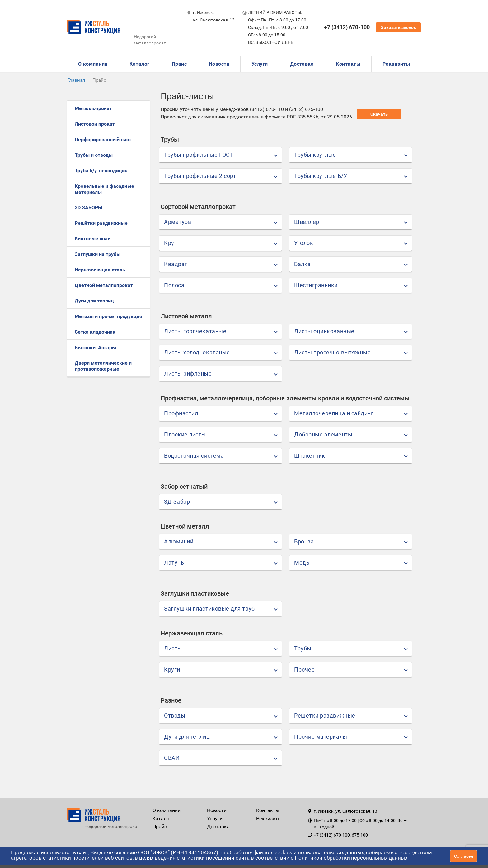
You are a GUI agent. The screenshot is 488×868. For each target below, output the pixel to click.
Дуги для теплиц (94, 301)
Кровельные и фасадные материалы (104, 189)
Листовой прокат (95, 124)
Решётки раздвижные (101, 223)
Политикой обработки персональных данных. (352, 858)
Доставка (302, 64)
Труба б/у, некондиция (101, 171)
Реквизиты (396, 64)
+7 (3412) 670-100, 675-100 (341, 835)
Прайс (179, 64)
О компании (93, 64)
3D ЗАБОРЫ (89, 208)
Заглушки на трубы (98, 254)
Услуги (260, 64)
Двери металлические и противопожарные (103, 366)
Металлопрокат (93, 108)
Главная (76, 80)
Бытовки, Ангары (95, 347)
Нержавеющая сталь (100, 270)
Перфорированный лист (103, 139)
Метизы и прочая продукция (108, 316)
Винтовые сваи (93, 239)
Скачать (379, 114)
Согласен (464, 856)
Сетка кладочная (95, 332)
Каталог (139, 64)
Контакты (348, 64)
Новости (219, 64)
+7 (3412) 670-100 (347, 27)
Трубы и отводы (94, 155)
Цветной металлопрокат (104, 285)
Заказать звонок (399, 27)
